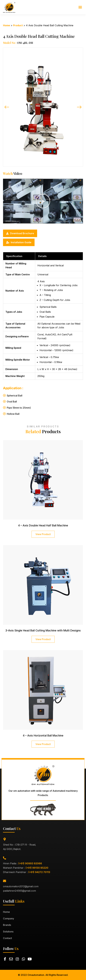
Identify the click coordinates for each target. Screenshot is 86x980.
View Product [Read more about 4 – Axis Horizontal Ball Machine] (43, 744)
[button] (80, 7)
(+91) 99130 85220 (37, 868)
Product (18, 25)
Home (6, 25)
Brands (7, 925)
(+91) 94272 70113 (39, 872)
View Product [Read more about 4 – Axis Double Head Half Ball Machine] (43, 534)
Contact (7, 938)
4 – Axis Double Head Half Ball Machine (43, 525)
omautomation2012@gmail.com (21, 886)
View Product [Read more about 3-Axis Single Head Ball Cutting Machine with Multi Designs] (43, 639)
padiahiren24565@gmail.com (19, 891)
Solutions (8, 932)
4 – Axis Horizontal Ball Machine (43, 735)
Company (9, 918)
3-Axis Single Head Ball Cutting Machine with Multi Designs (43, 630)
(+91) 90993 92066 (30, 863)
